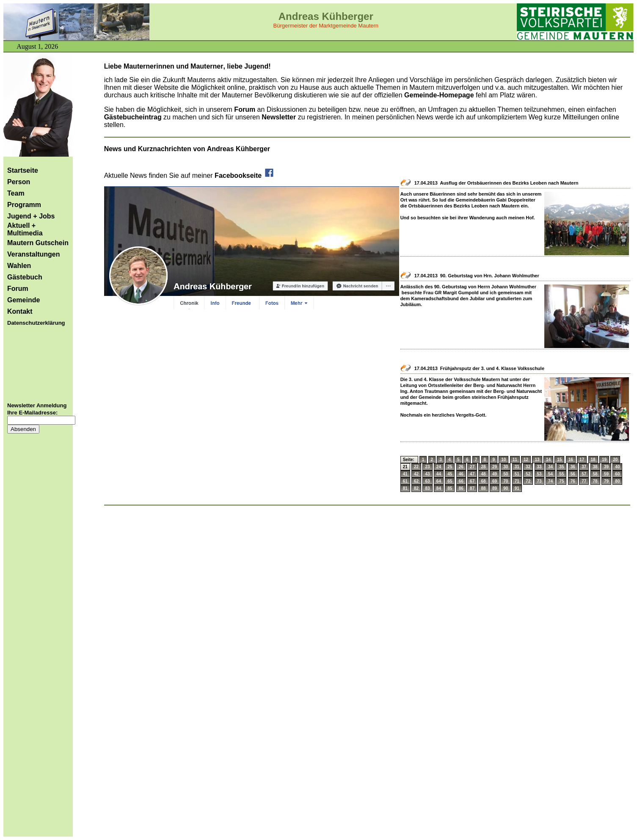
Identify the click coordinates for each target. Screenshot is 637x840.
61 (405, 481)
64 (439, 481)
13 (537, 460)
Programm (24, 205)
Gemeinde (23, 300)
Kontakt (20, 311)
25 (450, 467)
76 (573, 481)
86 (461, 488)
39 (606, 467)
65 (450, 481)
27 (472, 467)
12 (526, 460)
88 (483, 488)
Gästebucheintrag (133, 117)
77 (584, 481)
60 (617, 474)
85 (450, 488)
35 (561, 467)
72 (528, 481)
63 (427, 481)
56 (573, 474)
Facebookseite (244, 175)
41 (405, 474)
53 (539, 474)
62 (416, 481)
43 (427, 474)
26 (461, 467)
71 (517, 481)
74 (550, 481)
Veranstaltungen (33, 254)
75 (561, 481)
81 (405, 488)
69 (495, 481)
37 (584, 467)
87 (472, 488)
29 (495, 467)
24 (439, 467)
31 (517, 467)
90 (506, 488)
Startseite (23, 170)
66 (461, 481)
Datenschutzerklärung (36, 323)
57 (584, 474)
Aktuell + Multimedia (25, 229)
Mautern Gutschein (38, 243)
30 (506, 467)
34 (550, 467)
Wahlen (19, 266)
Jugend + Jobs (31, 216)
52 (528, 474)
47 (472, 474)
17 (582, 460)
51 (517, 474)
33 (539, 467)
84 (439, 488)
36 (573, 467)
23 (427, 467)
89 (495, 488)
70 (506, 481)
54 (550, 474)
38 (595, 467)
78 (595, 481)
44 (439, 474)
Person (19, 182)
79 (606, 481)
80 (617, 481)
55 (561, 474)
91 (517, 488)
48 (483, 474)
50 (506, 474)
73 (539, 481)
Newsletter (280, 117)
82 (416, 488)
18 (593, 460)
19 (604, 460)
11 (515, 460)
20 (615, 460)
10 (503, 460)
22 (416, 467)
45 (450, 474)
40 (617, 467)
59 (606, 474)
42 (416, 474)
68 (483, 481)
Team (16, 193)
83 (427, 488)
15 (559, 460)
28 (483, 467)
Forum (18, 289)
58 (595, 474)
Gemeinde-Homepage (439, 95)
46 (461, 474)
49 (495, 474)
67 (472, 481)
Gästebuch (25, 277)
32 (528, 467)
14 (548, 460)
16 (571, 460)
